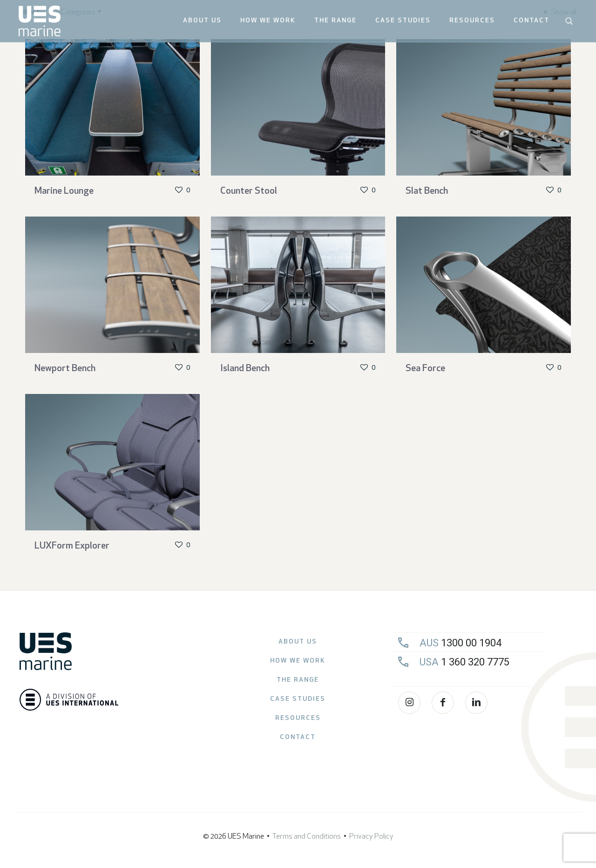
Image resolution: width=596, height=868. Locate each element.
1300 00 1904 (461, 643)
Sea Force (425, 369)
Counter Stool (249, 191)
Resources (298, 718)
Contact (298, 737)
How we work (298, 661)
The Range (298, 680)
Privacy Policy (371, 837)
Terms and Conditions (307, 837)
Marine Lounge (64, 191)
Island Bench (245, 369)
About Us (298, 642)
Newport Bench (65, 369)
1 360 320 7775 (464, 662)
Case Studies (298, 699)
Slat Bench (427, 191)
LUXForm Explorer (72, 546)
